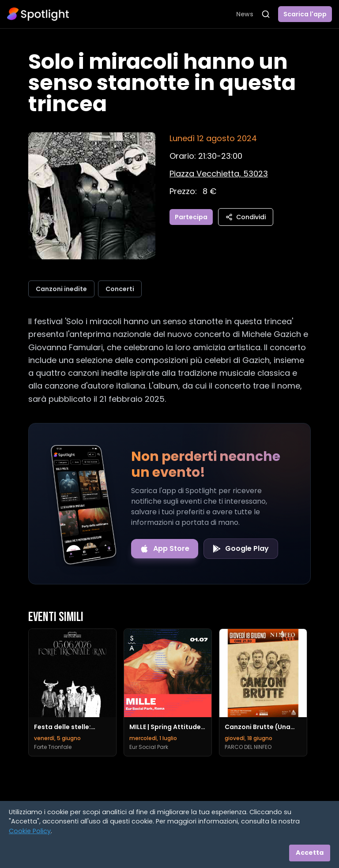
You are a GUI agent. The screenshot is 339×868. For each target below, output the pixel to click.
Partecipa (191, 217)
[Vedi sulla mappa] (219, 174)
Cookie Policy (30, 831)
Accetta (310, 853)
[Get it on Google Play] (241, 549)
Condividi (246, 217)
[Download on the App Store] (165, 549)
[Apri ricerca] (266, 14)
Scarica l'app (305, 14)
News (245, 14)
